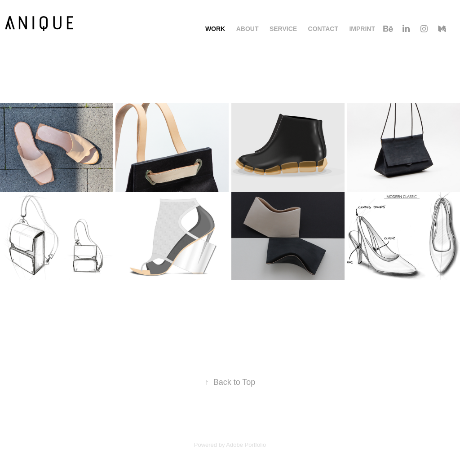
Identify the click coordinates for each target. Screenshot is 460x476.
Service (283, 29)
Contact (323, 29)
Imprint (362, 29)
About (248, 29)
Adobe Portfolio (246, 445)
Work (215, 29)
